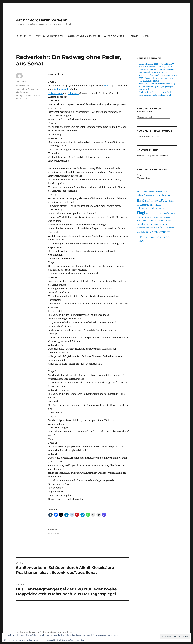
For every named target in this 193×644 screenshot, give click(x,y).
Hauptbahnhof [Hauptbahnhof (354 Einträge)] (145, 217)
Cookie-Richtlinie (77, 640)
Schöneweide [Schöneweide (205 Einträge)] (169, 228)
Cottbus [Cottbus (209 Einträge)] (172, 201)
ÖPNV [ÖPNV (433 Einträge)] (140, 241)
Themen (134, 36)
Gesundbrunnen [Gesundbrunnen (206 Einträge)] (168, 213)
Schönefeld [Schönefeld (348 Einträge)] (156, 228)
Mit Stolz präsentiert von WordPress (57, 632)
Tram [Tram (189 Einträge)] (147, 237)
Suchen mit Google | (115, 36)
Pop (29, 96)
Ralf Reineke (22, 82)
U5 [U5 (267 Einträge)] (158, 237)
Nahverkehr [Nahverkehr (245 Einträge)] (142, 221)
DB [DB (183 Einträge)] (138, 205)
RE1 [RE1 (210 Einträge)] (149, 224)
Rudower (36, 96)
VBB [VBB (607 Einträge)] (167, 237)
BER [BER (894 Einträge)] (140, 200)
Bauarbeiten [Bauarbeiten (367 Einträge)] (163, 195)
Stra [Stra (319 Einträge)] (149, 232)
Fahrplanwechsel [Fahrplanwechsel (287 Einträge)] (145, 208)
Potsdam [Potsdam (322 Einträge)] (141, 224)
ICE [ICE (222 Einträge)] (161, 217)
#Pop (106, 86)
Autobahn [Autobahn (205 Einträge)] (158, 192)
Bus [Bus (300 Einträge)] (156, 201)
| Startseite (22, 36)
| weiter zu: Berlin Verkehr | (49, 36)
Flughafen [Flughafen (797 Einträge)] (145, 213)
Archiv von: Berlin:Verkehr (41, 20)
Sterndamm (21, 98)
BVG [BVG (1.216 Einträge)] (163, 200)
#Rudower (73, 93)
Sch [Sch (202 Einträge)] (148, 228)
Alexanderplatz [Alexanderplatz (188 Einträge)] (148, 192)
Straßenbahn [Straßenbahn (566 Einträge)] (161, 232)
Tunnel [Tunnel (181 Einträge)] (153, 237)
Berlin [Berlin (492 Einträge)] (149, 201)
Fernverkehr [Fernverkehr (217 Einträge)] (160, 208)
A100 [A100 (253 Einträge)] (139, 192)
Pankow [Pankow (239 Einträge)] (167, 221)
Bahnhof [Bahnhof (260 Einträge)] (141, 195)
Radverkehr (33, 89)
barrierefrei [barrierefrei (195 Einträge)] (150, 195)
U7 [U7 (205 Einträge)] (161, 237)
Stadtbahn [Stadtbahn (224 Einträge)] (141, 232)
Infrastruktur (22, 89)
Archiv (146, 36)
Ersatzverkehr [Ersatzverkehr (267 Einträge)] (147, 205)
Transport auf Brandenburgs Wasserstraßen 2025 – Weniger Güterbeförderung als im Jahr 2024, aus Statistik (158, 78)
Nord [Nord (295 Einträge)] (151, 221)
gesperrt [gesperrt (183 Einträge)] (158, 213)
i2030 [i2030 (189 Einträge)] (156, 217)
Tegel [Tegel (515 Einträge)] (140, 237)
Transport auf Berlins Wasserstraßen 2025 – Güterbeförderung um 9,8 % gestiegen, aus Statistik (157, 87)
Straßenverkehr (23, 92)
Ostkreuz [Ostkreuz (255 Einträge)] (159, 221)
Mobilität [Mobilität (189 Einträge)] (167, 217)
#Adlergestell (61, 89)
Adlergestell (21, 96)
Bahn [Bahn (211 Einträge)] (165, 192)
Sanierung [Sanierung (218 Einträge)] (141, 228)
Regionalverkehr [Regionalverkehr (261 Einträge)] (159, 224)
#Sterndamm (55, 93)
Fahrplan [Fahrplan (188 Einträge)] (158, 205)
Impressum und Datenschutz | (83, 36)
